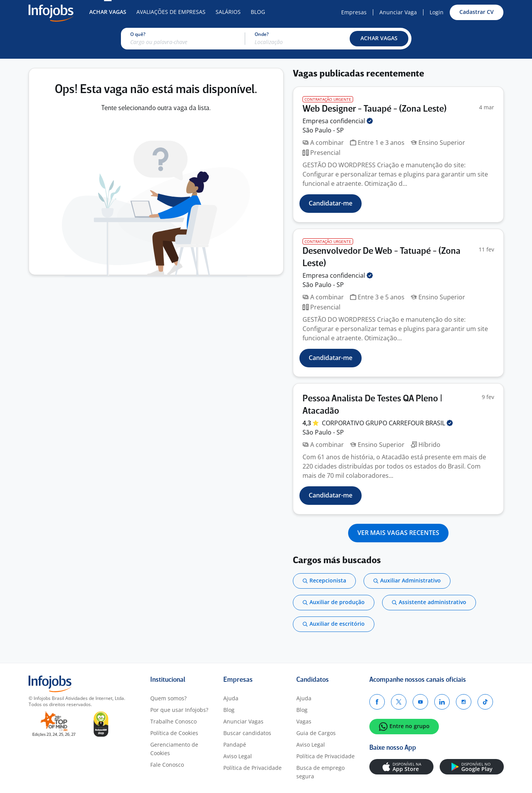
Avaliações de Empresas (171, 12)
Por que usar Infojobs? (179, 710)
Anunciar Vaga (398, 12)
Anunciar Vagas (243, 721)
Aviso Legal (238, 756)
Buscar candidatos (247, 733)
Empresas (354, 12)
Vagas (304, 721)
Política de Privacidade (252, 768)
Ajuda (231, 698)
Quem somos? (168, 698)
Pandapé (235, 745)
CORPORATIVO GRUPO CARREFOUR (387, 423)
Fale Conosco (167, 765)
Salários (228, 12)
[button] (379, 39)
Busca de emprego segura (320, 772)
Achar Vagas (108, 12)
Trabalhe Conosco (173, 721)
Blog (258, 12)
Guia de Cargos (316, 733)
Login (437, 12)
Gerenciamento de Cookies (174, 749)
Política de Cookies (174, 733)
